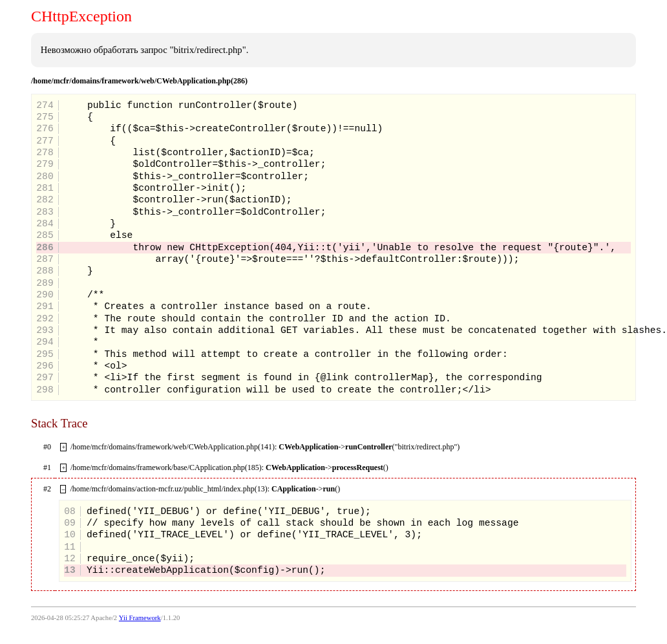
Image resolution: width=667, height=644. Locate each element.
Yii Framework (140, 618)
